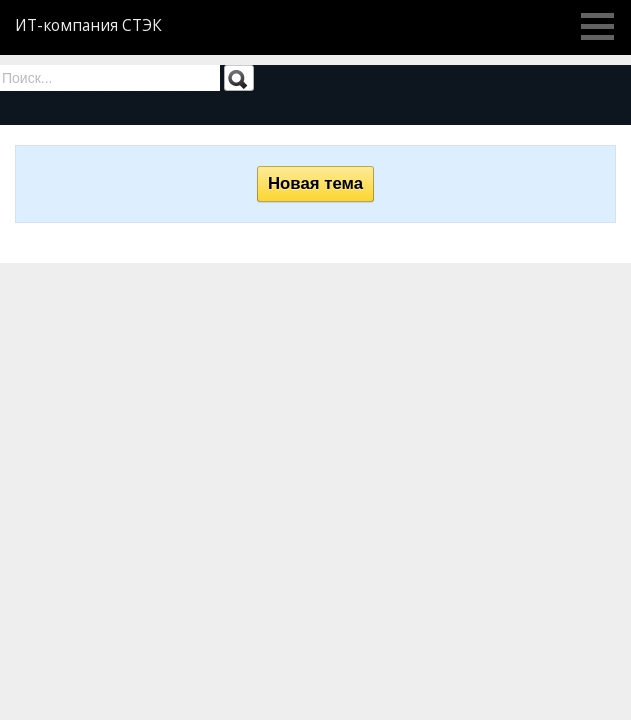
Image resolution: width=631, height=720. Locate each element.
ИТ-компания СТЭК (88, 25)
